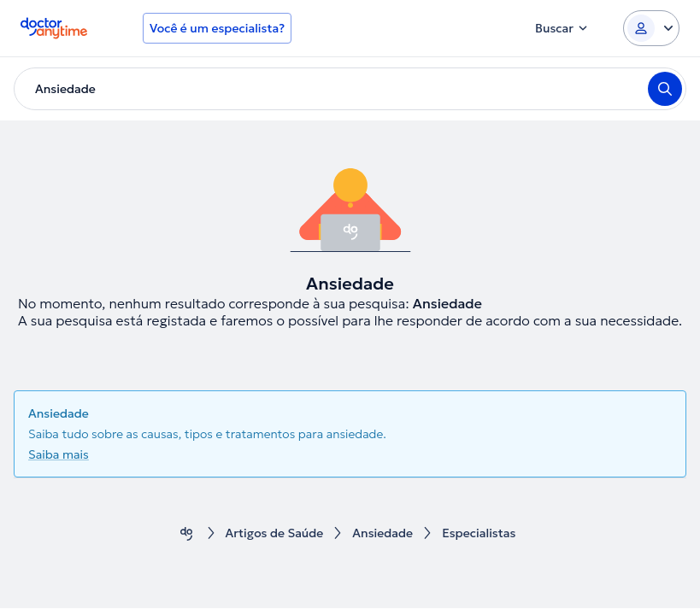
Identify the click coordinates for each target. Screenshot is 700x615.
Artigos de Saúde (275, 533)
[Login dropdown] (651, 28)
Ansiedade (382, 533)
